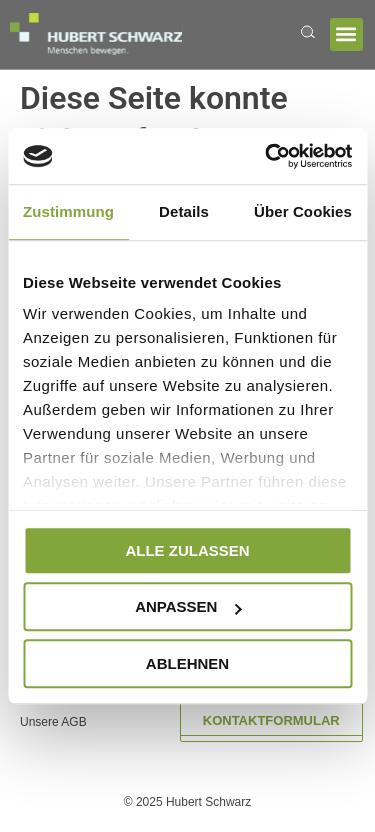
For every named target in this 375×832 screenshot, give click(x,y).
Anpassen (188, 606)
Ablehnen (187, 663)
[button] (346, 34)
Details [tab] (184, 211)
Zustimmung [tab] (68, 211)
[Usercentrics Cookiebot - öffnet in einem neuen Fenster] (267, 156)
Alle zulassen (187, 550)
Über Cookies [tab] (303, 211)
